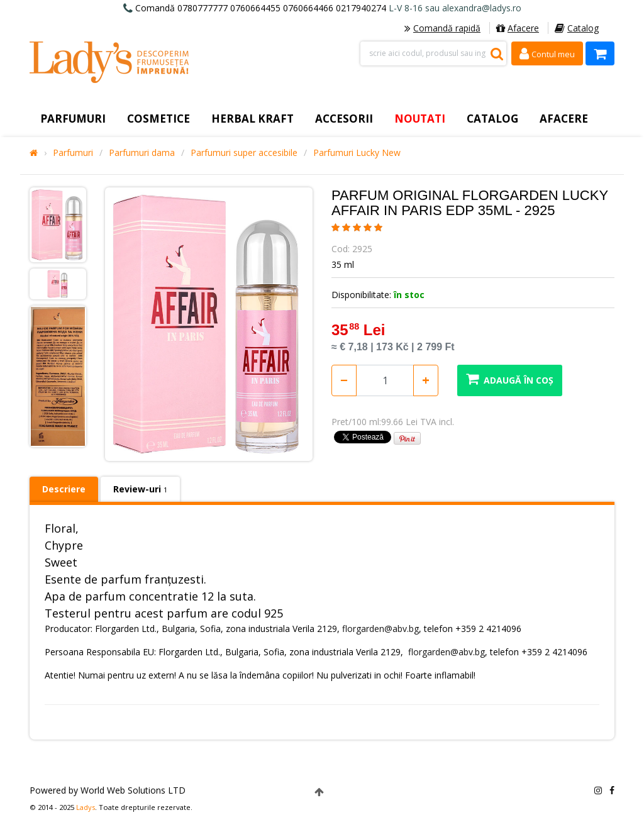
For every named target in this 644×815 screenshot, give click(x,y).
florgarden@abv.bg (380, 629)
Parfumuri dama (142, 153)
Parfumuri (73, 153)
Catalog (577, 28)
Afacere (518, 28)
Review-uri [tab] (140, 489)
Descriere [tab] (64, 489)
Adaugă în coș (510, 379)
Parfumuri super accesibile (244, 153)
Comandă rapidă (442, 28)
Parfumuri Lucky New (357, 153)
